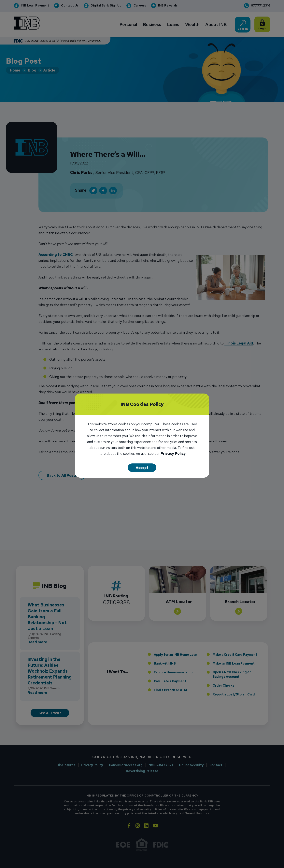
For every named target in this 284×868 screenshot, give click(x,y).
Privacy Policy (173, 454)
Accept (142, 468)
